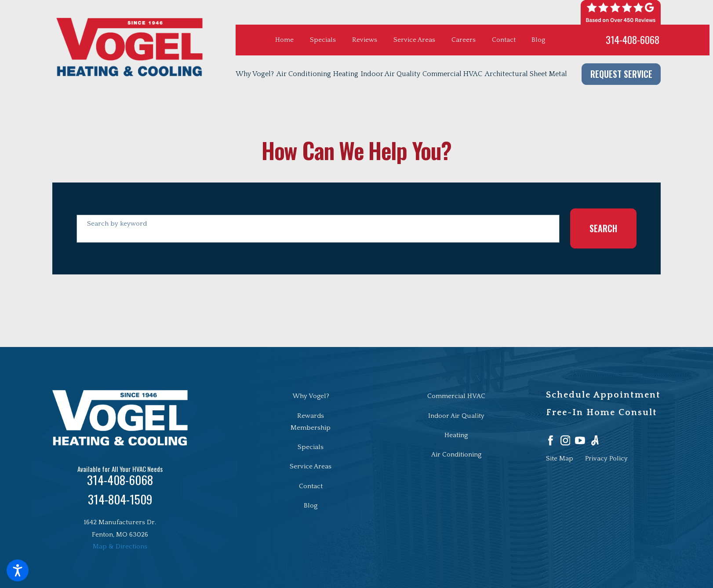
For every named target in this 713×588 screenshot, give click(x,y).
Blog (538, 40)
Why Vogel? (311, 396)
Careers (464, 40)
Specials (323, 40)
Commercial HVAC (456, 396)
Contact (504, 40)
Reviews (365, 40)
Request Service (621, 74)
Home (284, 40)
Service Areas (414, 40)
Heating (456, 435)
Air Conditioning (456, 455)
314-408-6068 (633, 40)
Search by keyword (117, 224)
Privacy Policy (606, 458)
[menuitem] (256, 74)
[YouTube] (580, 440)
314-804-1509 (120, 499)
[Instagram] (566, 440)
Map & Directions (120, 546)
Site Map (560, 458)
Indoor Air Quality (456, 416)
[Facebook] (551, 440)
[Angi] (595, 440)
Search (603, 228)
